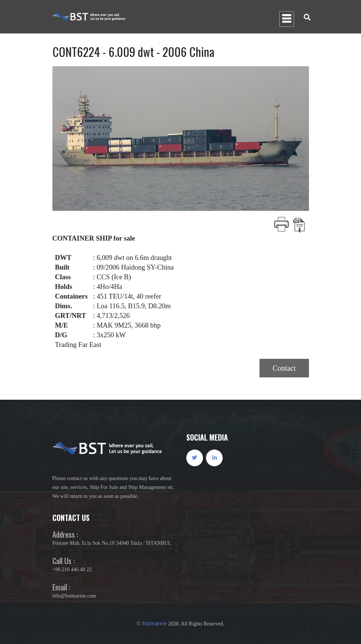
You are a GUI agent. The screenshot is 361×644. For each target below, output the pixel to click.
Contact (284, 368)
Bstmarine (154, 623)
